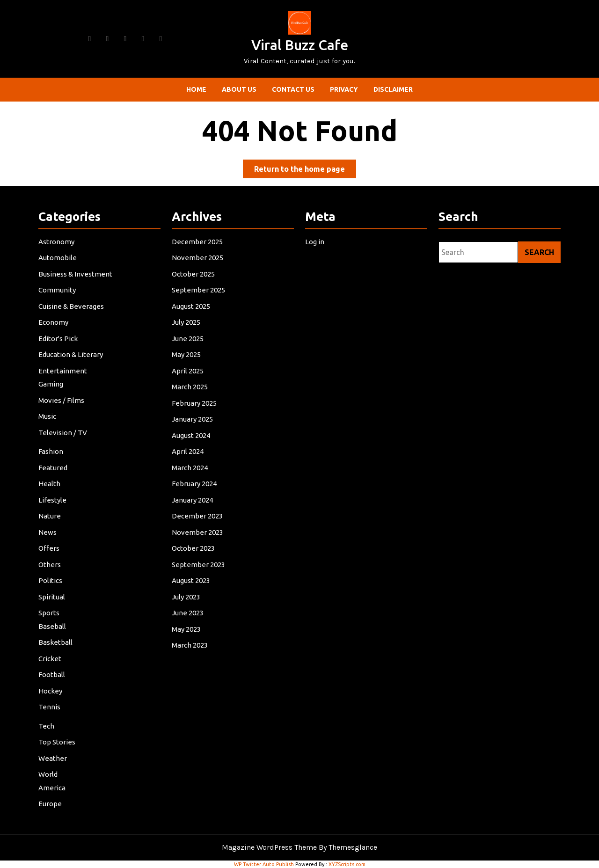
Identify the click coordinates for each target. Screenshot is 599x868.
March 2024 (191, 469)
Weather (54, 752)
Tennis (51, 702)
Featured (54, 469)
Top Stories (58, 737)
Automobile (58, 264)
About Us (239, 89)
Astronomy (57, 248)
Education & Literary (71, 358)
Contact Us (293, 89)
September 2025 (199, 295)
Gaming (52, 387)
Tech (47, 721)
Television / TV (64, 434)
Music (48, 419)
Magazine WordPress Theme (269, 847)
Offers (50, 547)
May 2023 (187, 626)
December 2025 (198, 248)
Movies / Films (62, 403)
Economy (54, 327)
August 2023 (192, 579)
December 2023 (198, 516)
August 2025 (192, 311)
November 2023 (198, 532)
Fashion (52, 453)
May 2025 (187, 358)
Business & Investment (76, 280)
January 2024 (193, 500)
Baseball (53, 624)
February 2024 (195, 485)
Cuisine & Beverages (72, 311)
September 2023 (199, 563)
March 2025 (191, 390)
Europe (51, 797)
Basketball (56, 639)
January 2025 (193, 421)
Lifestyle (54, 500)
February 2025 (195, 405)
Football (53, 671)
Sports (50, 610)
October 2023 (194, 547)
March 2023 (191, 642)
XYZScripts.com (347, 864)
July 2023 (187, 594)
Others (51, 563)
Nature (51, 516)
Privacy (344, 89)
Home (196, 89)
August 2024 (192, 437)
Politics (51, 579)
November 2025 (198, 264)
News (49, 532)
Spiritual (53, 594)
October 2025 (194, 280)
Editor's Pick (59, 343)
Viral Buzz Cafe (300, 45)
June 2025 (189, 343)
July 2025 (187, 327)
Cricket (51, 655)
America (53, 781)
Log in (316, 248)
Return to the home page (305, 171)
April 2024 (189, 453)
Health (51, 485)
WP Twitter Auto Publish (264, 864)
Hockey (51, 687)
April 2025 (189, 374)
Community (58, 295)
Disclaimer (393, 89)
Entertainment (64, 374)
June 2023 (189, 610)
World (49, 768)
